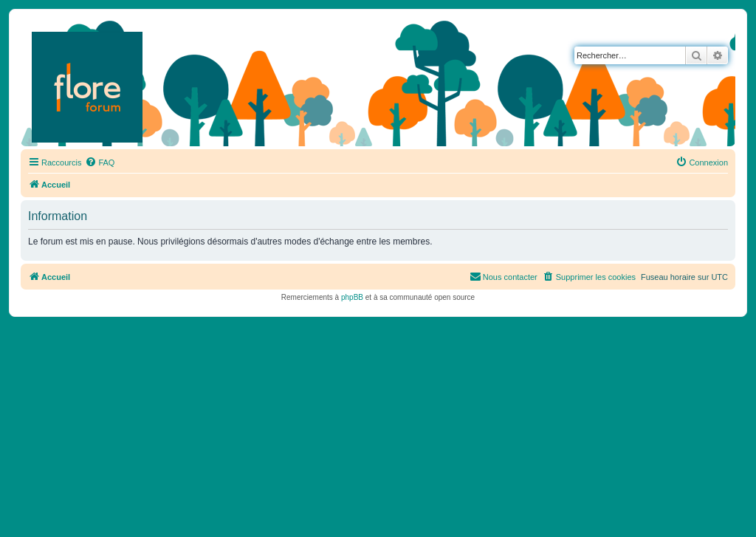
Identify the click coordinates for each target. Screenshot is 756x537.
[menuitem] (100, 163)
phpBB (352, 297)
